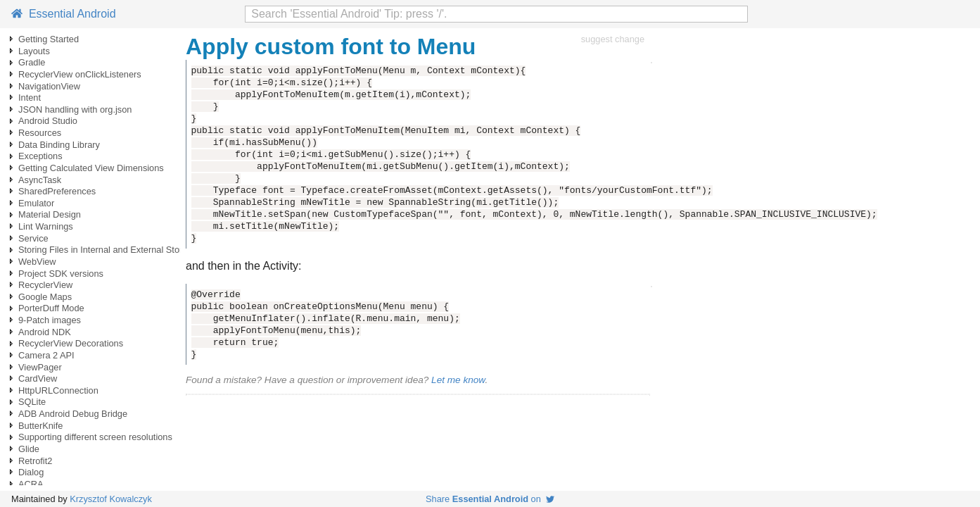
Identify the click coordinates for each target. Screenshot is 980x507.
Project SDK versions (61, 274)
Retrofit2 (35, 461)
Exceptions (40, 156)
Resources (40, 133)
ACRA (31, 484)
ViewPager (40, 367)
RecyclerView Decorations (71, 343)
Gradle (32, 62)
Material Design (50, 214)
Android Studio (48, 121)
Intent (30, 98)
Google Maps (45, 297)
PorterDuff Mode (51, 308)
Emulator (36, 203)
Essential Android (64, 14)
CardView (38, 378)
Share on (490, 499)
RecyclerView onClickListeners (80, 74)
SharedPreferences (57, 191)
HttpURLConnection (58, 390)
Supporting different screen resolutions (95, 437)
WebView (37, 262)
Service (33, 238)
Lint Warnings (46, 226)
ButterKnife (40, 426)
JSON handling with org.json (75, 109)
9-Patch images (50, 320)
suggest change (613, 39)
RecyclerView (45, 285)
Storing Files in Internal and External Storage (108, 250)
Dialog (31, 472)
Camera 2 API (46, 355)
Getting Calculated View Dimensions (91, 168)
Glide (29, 449)
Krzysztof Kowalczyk (111, 499)
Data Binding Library (59, 145)
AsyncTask (40, 180)
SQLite (32, 402)
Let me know (458, 380)
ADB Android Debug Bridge (73, 414)
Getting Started (49, 39)
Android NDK (45, 332)
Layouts (34, 51)
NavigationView (49, 86)
